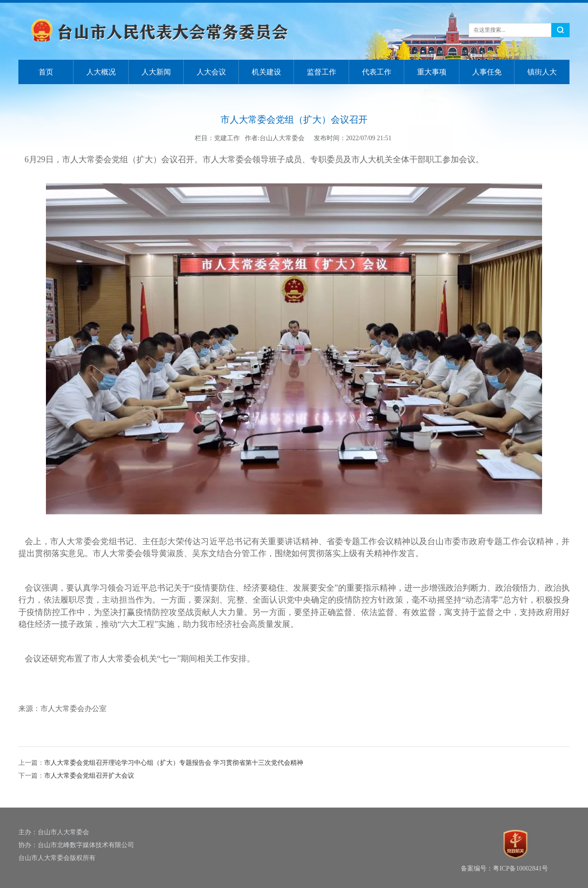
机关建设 (266, 72)
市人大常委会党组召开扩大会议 (89, 776)
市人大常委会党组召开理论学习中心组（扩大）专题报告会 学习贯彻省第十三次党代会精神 (174, 763)
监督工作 (322, 72)
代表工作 (377, 72)
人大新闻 (156, 72)
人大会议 (211, 72)
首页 (46, 72)
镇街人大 (542, 72)
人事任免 (487, 72)
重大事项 (432, 72)
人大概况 (101, 72)
